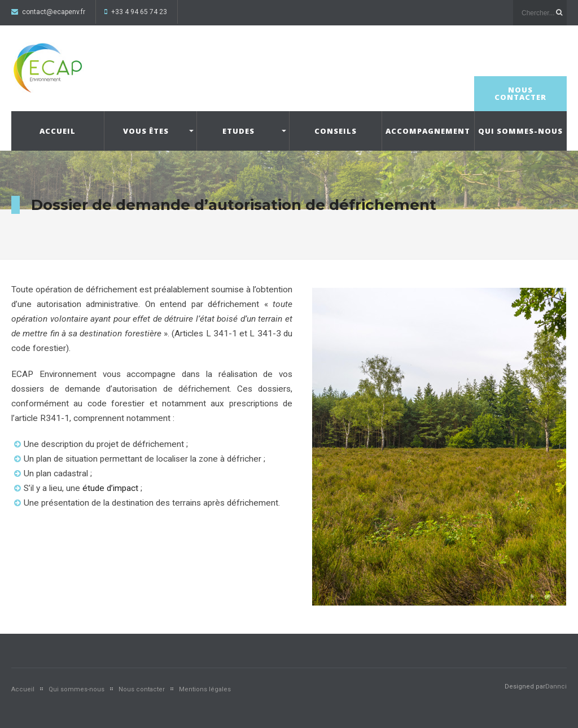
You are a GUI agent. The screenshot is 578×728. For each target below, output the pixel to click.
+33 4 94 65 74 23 (139, 12)
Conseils (336, 131)
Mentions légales (205, 689)
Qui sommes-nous (520, 131)
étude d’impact (110, 488)
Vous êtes (146, 131)
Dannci (556, 687)
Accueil (58, 131)
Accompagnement (428, 131)
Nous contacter (520, 93)
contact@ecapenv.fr (54, 12)
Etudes (238, 131)
